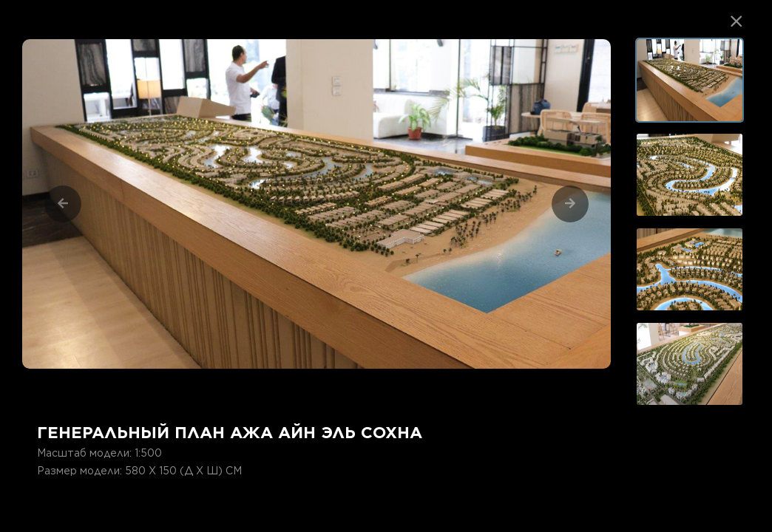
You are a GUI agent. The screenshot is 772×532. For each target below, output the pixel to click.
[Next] (570, 204)
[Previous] (63, 204)
